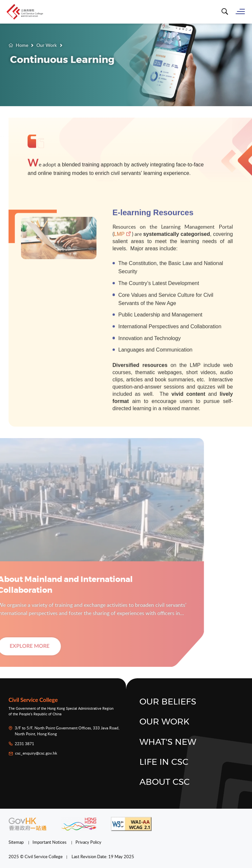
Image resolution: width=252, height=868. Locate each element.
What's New (168, 742)
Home (22, 45)
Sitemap (17, 842)
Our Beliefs (168, 702)
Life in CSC (164, 762)
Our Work (47, 45)
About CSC (165, 782)
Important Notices (50, 842)
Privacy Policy (88, 842)
